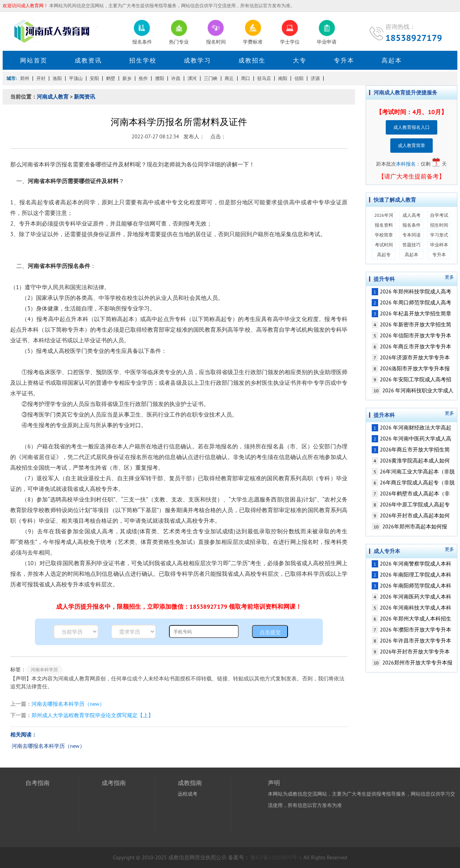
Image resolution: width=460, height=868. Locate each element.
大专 (300, 60)
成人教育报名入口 (411, 127)
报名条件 (411, 225)
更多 (449, 277)
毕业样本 (439, 245)
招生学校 (143, 60)
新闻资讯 (84, 97)
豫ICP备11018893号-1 (276, 857)
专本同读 (411, 235)
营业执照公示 (211, 857)
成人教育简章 (411, 145)
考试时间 (384, 245)
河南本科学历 (44, 670)
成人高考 (411, 215)
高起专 (384, 255)
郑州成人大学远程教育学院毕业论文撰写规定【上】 (92, 715)
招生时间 (439, 225)
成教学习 (197, 60)
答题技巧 (411, 245)
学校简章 (384, 235)
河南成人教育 (53, 97)
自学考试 (439, 215)
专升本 (344, 60)
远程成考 (188, 794)
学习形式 (439, 235)
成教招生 (252, 60)
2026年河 (383, 215)
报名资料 (384, 225)
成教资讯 (88, 60)
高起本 (392, 60)
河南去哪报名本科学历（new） (68, 704)
